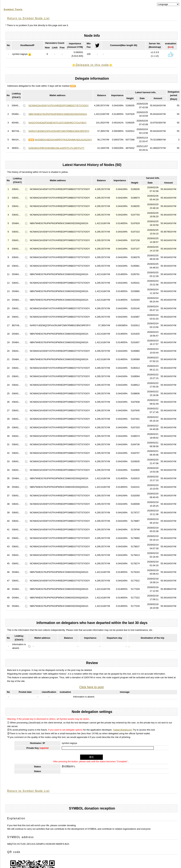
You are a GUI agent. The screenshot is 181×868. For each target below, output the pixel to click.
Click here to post (91, 687)
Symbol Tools (13, 9)
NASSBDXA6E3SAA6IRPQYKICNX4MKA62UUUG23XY (63, 140)
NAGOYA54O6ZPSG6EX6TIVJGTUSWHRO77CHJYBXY (58, 123)
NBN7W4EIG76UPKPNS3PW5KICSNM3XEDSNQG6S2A (58, 114)
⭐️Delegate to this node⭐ (92, 65)
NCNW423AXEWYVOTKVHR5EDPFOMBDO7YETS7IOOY (59, 105)
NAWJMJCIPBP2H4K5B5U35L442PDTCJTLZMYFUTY (56, 148)
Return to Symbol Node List (28, 18)
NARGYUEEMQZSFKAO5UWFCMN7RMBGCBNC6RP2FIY (59, 131)
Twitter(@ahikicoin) (123, 730)
